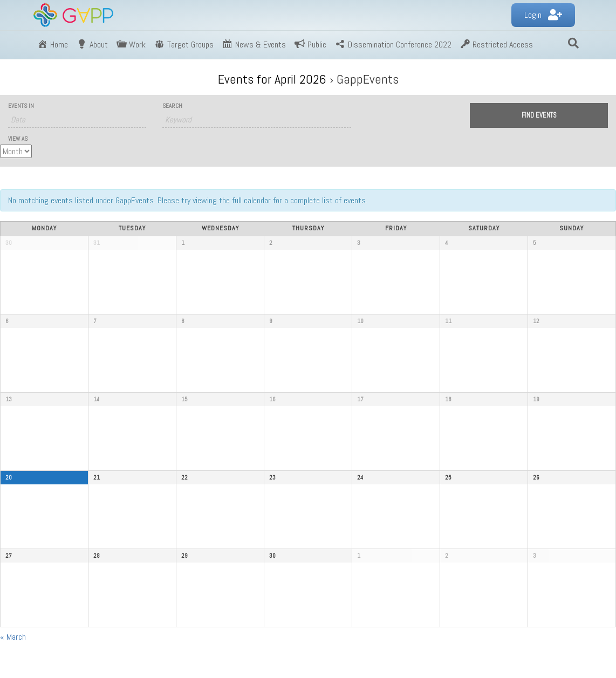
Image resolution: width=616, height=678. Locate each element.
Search (172, 106)
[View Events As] (16, 151)
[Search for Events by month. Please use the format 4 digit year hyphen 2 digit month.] (77, 120)
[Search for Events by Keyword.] (257, 120)
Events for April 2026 (272, 79)
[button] (543, 15)
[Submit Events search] (539, 115)
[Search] (573, 43)
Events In (21, 106)
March (13, 637)
